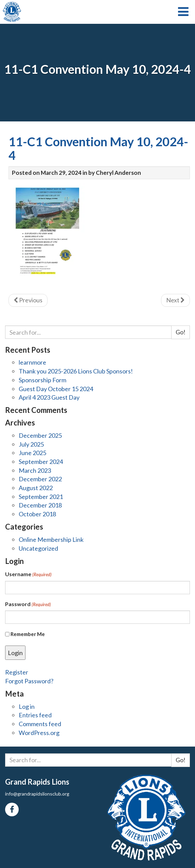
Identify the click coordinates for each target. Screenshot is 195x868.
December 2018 (40, 505)
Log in (27, 706)
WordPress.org (39, 733)
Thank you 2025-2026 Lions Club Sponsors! (76, 371)
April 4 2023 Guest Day (49, 397)
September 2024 (41, 462)
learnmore (32, 362)
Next (175, 300)
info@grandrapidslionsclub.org (37, 794)
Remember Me (28, 634)
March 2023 (35, 470)
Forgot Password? (29, 681)
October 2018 (37, 514)
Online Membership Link (51, 539)
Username (28, 574)
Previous (28, 300)
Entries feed (35, 715)
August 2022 (36, 488)
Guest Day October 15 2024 (56, 389)
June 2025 (32, 453)
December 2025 (40, 435)
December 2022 (40, 479)
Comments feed (40, 724)
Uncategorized (38, 548)
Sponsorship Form (42, 380)
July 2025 (31, 444)
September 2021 (41, 497)
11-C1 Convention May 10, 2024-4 (98, 148)
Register (17, 672)
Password (28, 604)
